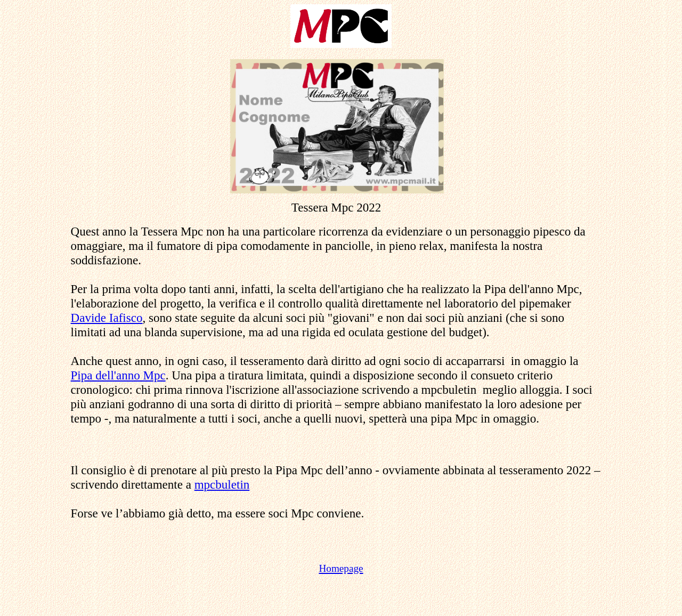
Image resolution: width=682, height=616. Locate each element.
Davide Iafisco (107, 318)
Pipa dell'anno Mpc (118, 375)
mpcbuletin (222, 484)
